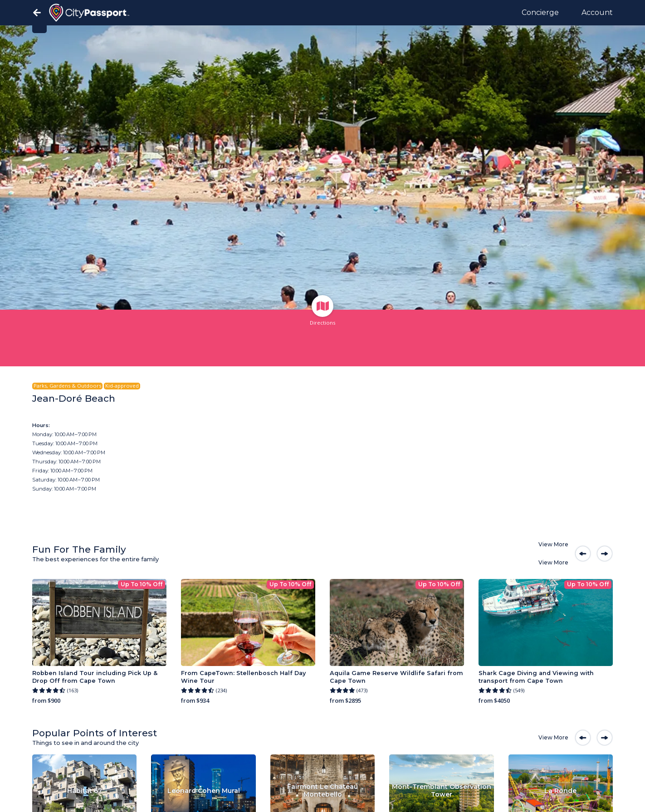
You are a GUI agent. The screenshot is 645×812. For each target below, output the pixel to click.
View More (553, 544)
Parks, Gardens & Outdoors (67, 386)
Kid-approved (122, 386)
